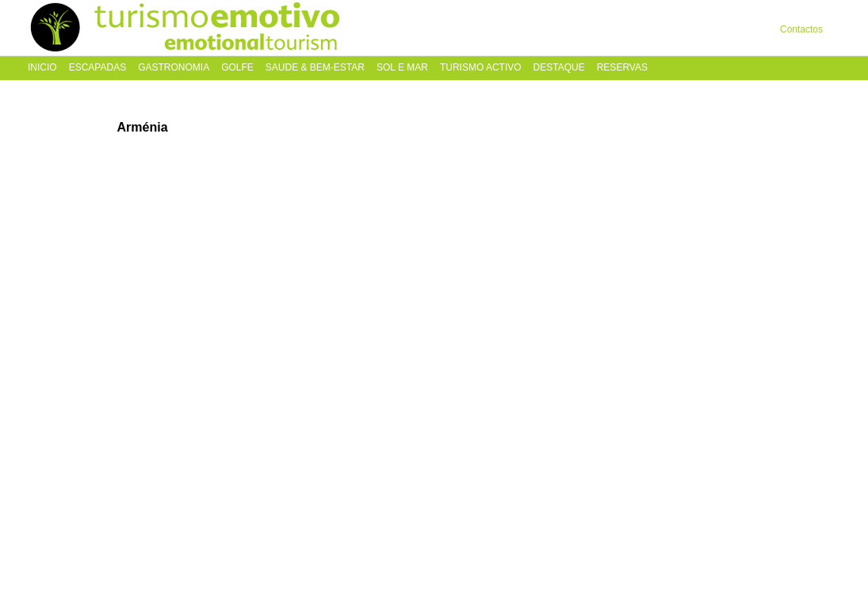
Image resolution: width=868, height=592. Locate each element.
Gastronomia (174, 68)
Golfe (237, 68)
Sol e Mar (402, 68)
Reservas (622, 68)
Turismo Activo (481, 68)
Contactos (801, 29)
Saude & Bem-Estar (315, 68)
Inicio (42, 68)
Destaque (559, 68)
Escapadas (98, 68)
